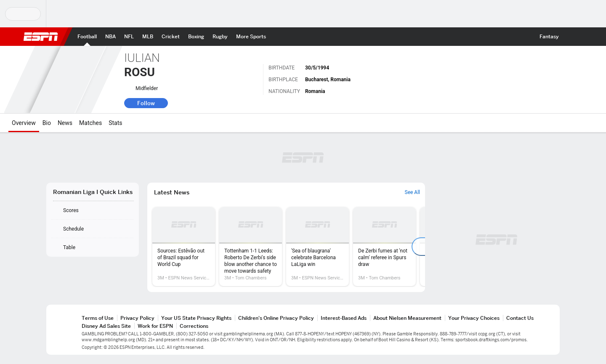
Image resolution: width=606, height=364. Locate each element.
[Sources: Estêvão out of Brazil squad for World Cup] (184, 247)
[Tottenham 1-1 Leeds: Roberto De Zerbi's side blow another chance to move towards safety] (251, 247)
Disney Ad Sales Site (106, 326)
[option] (184, 247)
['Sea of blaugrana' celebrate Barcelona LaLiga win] (318, 247)
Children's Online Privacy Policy (276, 318)
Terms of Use (98, 318)
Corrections (194, 326)
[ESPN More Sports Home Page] (251, 37)
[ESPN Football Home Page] (87, 37)
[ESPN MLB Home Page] (148, 37)
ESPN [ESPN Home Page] (41, 37)
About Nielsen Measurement (407, 318)
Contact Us (520, 318)
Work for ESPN (155, 326)
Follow (146, 103)
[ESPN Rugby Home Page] (220, 37)
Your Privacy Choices (474, 318)
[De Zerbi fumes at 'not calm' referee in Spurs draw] (384, 247)
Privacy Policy (137, 318)
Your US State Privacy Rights (196, 318)
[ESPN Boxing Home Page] (196, 37)
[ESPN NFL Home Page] (129, 37)
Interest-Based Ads (344, 318)
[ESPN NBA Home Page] (110, 37)
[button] (571, 37)
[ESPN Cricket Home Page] (171, 37)
